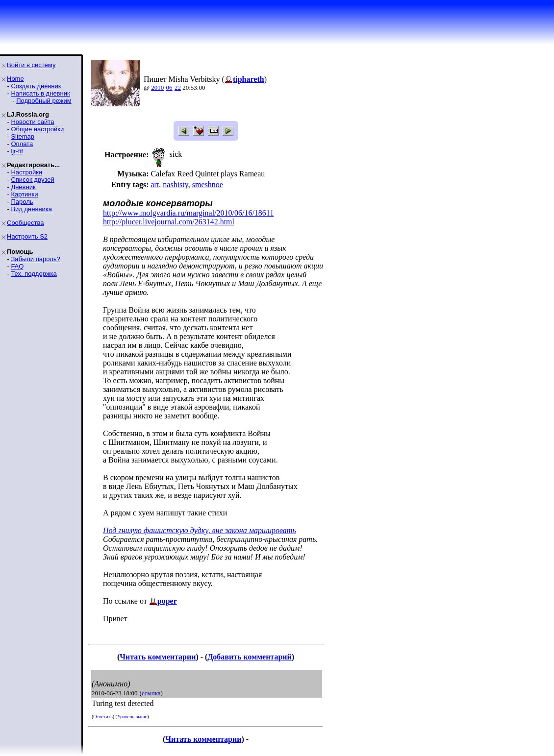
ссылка (151, 693)
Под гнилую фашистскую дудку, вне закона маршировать (200, 530)
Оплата (22, 144)
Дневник (23, 187)
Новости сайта (32, 122)
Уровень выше (132, 717)
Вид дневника (31, 209)
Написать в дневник (40, 93)
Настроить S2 (27, 236)
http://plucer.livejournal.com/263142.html (169, 222)
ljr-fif (17, 151)
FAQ (17, 266)
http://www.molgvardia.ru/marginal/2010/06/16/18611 (188, 213)
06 (169, 87)
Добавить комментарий (249, 657)
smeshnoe (208, 184)
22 (178, 87)
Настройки (26, 172)
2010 (157, 87)
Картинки (24, 194)
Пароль (22, 202)
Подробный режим (44, 101)
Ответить (103, 717)
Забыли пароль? (35, 259)
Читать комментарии (158, 657)
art (155, 184)
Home (15, 79)
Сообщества (25, 223)
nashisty (175, 184)
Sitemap (23, 136)
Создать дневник (36, 86)
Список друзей (32, 180)
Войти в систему (31, 65)
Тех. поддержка (34, 274)
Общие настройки (37, 129)
